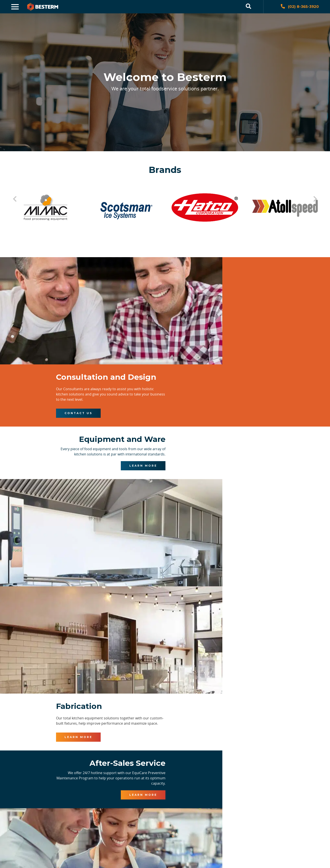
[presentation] (98, 813)
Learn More (115, 431)
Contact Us (216, 328)
